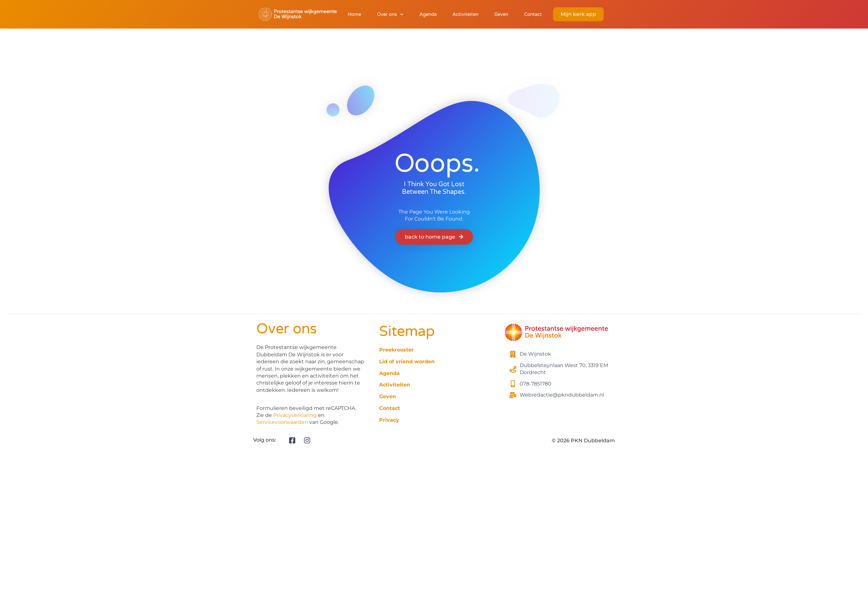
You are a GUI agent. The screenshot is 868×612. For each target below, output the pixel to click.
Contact (533, 14)
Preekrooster (396, 350)
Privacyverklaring (295, 415)
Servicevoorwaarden (282, 422)
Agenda (428, 14)
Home (354, 14)
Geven (501, 14)
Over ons (390, 14)
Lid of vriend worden (407, 362)
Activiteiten (465, 14)
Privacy (389, 420)
